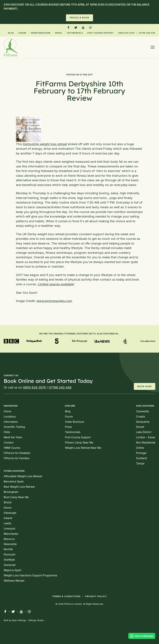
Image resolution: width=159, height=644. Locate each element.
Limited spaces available (56, 284)
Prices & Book (79, 18)
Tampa (140, 463)
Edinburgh (10, 513)
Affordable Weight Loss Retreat (23, 476)
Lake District (144, 432)
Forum (22, 33)
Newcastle (10, 544)
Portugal (141, 453)
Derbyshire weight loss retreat (45, 144)
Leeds (7, 523)
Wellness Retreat (14, 581)
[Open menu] (153, 47)
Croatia (140, 417)
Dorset (140, 427)
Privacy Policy (96, 596)
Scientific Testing (14, 427)
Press (59, 33)
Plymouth (10, 555)
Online (140, 448)
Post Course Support (100, 33)
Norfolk (8, 549)
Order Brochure (41, 33)
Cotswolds (143, 411)
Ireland (8, 518)
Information (11, 422)
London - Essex (146, 437)
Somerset (10, 565)
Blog (11, 33)
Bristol (8, 502)
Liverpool (9, 529)
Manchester (11, 534)
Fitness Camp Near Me (79, 443)
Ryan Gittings (19, 620)
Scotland (141, 458)
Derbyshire (143, 422)
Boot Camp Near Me (16, 497)
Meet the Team (13, 437)
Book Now (145, 386)
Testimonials (75, 33)
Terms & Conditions (66, 596)
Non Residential (146, 443)
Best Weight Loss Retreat (19, 487)
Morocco (9, 539)
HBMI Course (12, 448)
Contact (9, 443)
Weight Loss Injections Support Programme (30, 575)
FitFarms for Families (17, 458)
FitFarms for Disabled (17, 453)
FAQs (7, 432)
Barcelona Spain (14, 482)
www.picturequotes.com (54, 301)
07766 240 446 (147, 33)
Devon (8, 508)
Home (7, 411)
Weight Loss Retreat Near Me (83, 448)
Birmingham (11, 492)
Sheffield (9, 560)
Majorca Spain (13, 570)
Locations (10, 417)
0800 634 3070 (126, 33)
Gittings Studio (36, 620)
